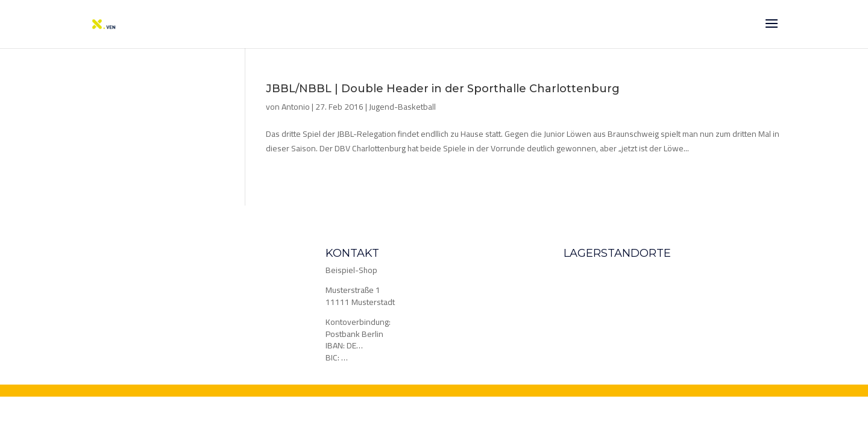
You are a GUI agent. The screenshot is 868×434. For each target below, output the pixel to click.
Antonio (296, 107)
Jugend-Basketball (402, 107)
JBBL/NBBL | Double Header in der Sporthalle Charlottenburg (443, 89)
